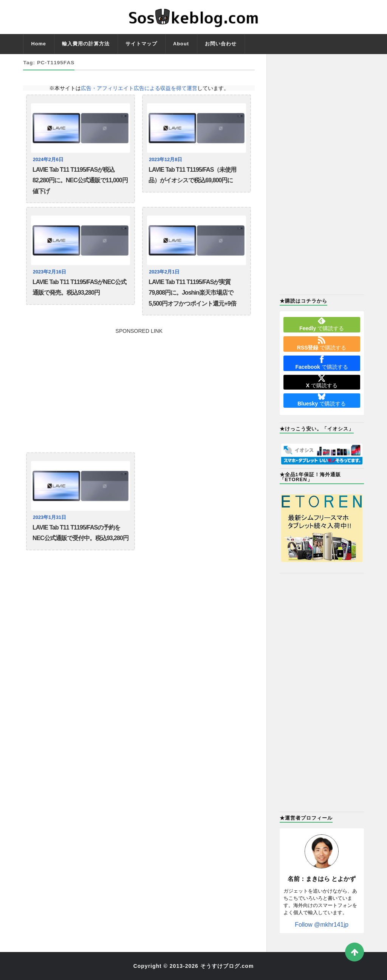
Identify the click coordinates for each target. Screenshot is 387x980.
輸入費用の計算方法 (86, 44)
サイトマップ (141, 44)
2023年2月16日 (50, 272)
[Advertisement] (139, 387)
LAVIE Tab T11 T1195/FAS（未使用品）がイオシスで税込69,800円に (192, 175)
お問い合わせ (221, 44)
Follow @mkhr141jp (322, 925)
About (181, 44)
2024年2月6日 (48, 160)
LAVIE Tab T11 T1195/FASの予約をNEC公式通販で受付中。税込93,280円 (80, 533)
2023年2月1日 (164, 272)
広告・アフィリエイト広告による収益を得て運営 (139, 88)
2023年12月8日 (166, 160)
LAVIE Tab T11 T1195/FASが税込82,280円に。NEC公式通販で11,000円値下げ (80, 180)
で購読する (322, 324)
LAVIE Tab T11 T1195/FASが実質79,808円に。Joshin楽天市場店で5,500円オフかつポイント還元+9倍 (192, 293)
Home (39, 44)
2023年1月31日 (50, 517)
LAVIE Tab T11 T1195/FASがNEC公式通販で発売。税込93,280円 (79, 287)
